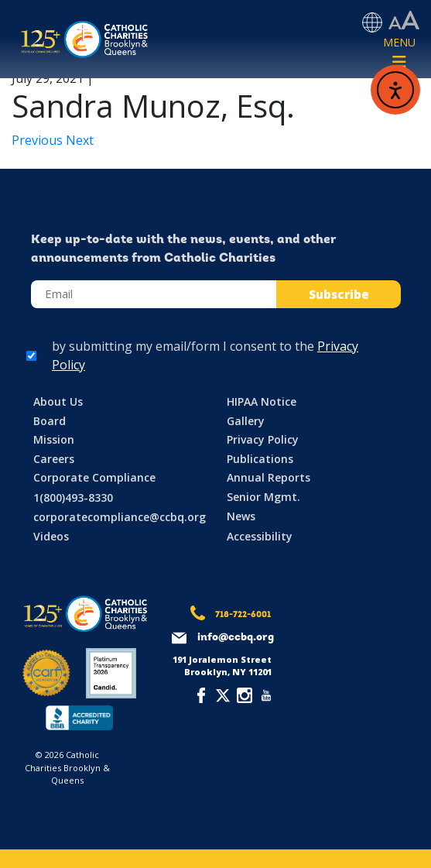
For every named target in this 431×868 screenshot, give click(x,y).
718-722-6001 (243, 615)
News (241, 516)
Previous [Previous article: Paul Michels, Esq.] (39, 140)
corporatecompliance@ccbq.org (120, 517)
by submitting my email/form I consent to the (205, 355)
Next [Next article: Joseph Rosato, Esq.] (80, 140)
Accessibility (260, 536)
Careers (54, 459)
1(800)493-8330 (73, 497)
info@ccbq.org (236, 638)
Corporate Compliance (94, 477)
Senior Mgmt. (263, 497)
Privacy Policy (263, 439)
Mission (54, 439)
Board (50, 421)
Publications (260, 459)
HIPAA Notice (262, 401)
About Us (58, 401)
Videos (51, 536)
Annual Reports (269, 477)
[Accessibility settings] (404, 21)
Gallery (246, 421)
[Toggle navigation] (399, 53)
